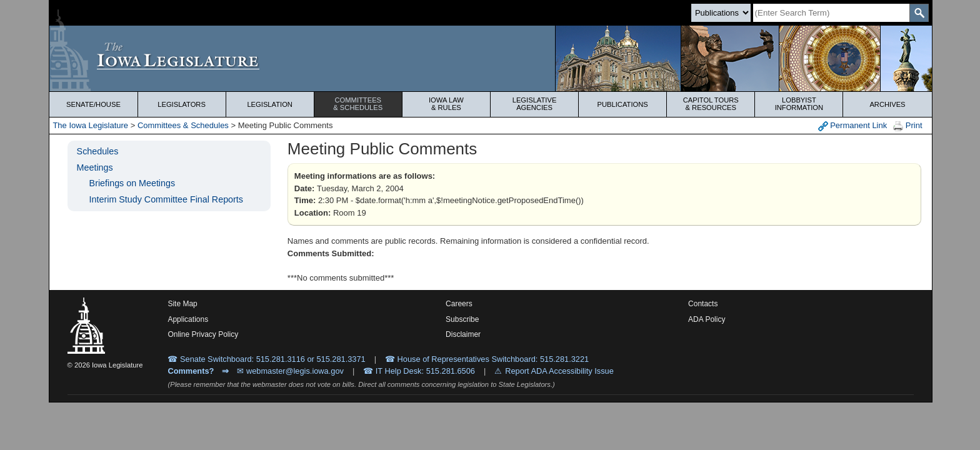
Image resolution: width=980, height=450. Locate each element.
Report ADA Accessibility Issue (559, 371)
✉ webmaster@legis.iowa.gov (290, 371)
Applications (188, 319)
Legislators (182, 104)
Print (907, 126)
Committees (358, 104)
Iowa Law (446, 104)
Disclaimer (463, 334)
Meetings (95, 167)
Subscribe (462, 319)
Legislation (270, 104)
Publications (623, 104)
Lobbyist (799, 104)
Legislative (534, 104)
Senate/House (93, 104)
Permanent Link (853, 126)
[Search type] (721, 13)
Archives (887, 104)
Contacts (703, 304)
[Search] (831, 13)
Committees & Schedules (183, 125)
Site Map (182, 304)
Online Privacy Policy (203, 334)
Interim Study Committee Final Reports (166, 199)
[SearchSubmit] (919, 13)
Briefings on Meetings (132, 183)
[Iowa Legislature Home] (490, 58)
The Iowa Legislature (90, 125)
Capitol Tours (711, 104)
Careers (459, 304)
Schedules (98, 151)
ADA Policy (707, 319)
